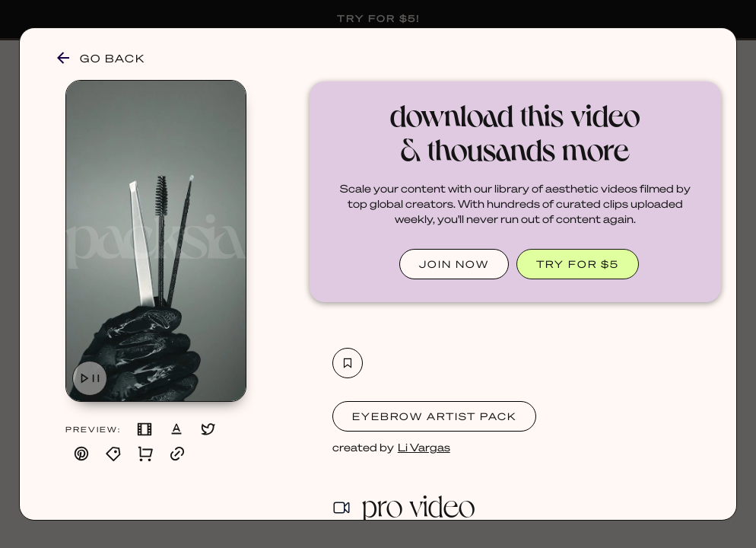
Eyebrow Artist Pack (434, 416)
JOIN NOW (454, 264)
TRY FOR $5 (578, 264)
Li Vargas (424, 447)
